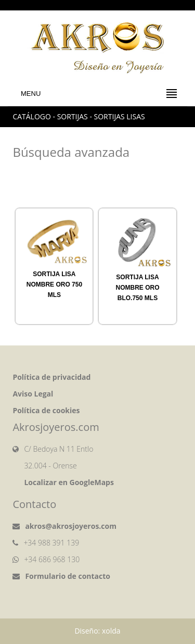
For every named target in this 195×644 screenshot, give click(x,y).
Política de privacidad (51, 377)
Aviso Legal (33, 394)
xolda (111, 631)
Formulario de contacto (68, 576)
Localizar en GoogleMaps (69, 482)
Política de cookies (46, 410)
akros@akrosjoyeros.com (71, 526)
